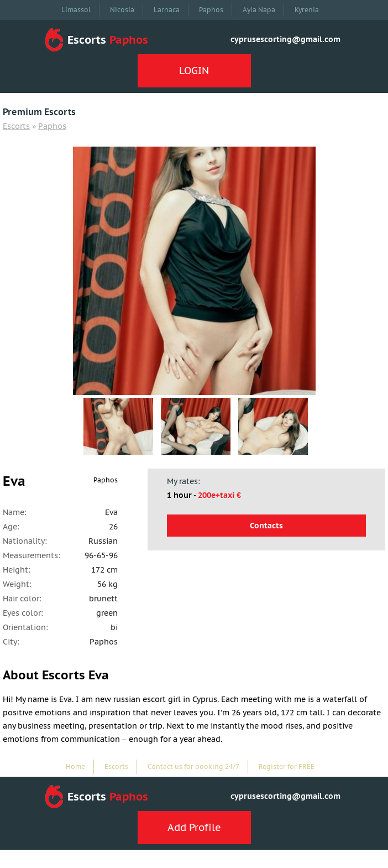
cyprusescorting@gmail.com (285, 39)
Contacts (266, 526)
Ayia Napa (259, 10)
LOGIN (194, 71)
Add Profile (194, 827)
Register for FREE (287, 766)
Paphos (211, 10)
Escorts (16, 126)
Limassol (76, 10)
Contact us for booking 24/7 (193, 766)
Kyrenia (307, 10)
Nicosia (122, 10)
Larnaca (167, 10)
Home (75, 766)
